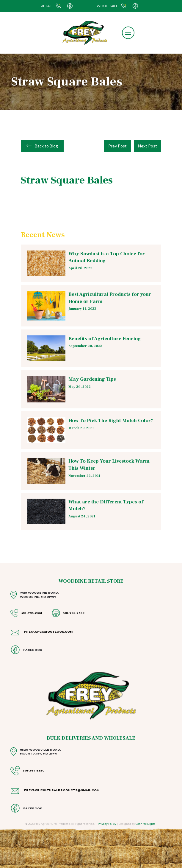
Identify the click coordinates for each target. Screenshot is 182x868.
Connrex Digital (146, 824)
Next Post (148, 146)
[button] (128, 33)
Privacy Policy (107, 824)
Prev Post (117, 146)
